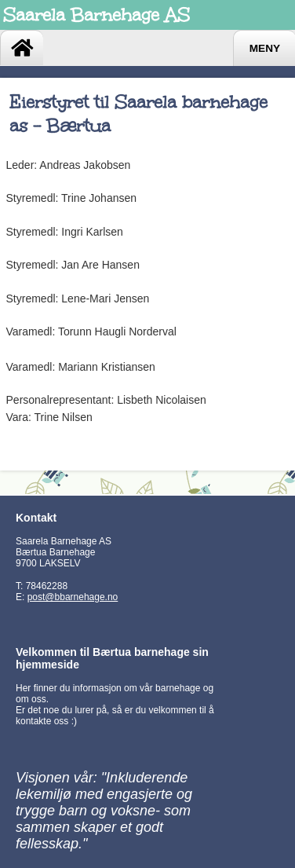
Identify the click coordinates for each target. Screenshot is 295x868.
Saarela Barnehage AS (97, 15)
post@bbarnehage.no (73, 597)
